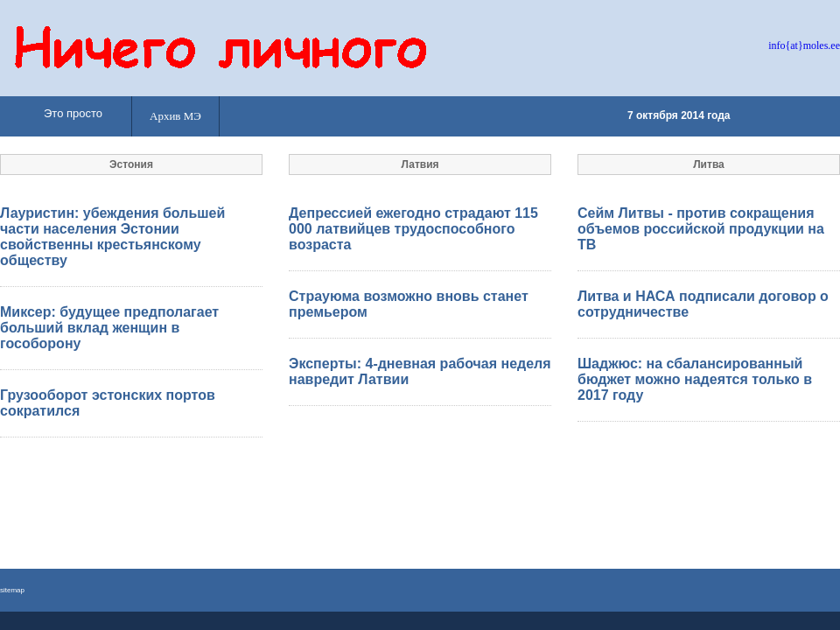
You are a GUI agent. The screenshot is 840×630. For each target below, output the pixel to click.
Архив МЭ (175, 116)
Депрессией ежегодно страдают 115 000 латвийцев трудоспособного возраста (413, 229)
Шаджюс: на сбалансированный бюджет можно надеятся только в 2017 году (695, 379)
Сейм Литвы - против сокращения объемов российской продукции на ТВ (701, 229)
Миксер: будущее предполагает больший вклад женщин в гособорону (109, 328)
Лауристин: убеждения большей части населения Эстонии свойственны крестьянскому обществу (112, 237)
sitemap (12, 590)
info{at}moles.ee (804, 45)
